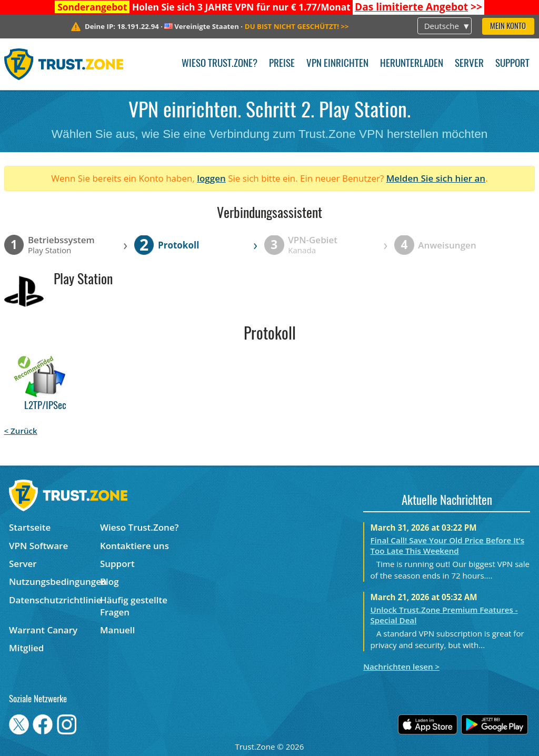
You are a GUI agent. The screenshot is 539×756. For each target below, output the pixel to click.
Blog (109, 581)
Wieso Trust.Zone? (219, 64)
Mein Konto (508, 27)
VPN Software (38, 546)
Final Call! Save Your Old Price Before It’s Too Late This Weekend (448, 545)
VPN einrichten (337, 64)
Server (469, 64)
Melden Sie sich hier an (436, 178)
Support (512, 64)
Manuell (117, 630)
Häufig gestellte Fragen (134, 606)
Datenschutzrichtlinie (54, 600)
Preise (282, 64)
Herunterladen (412, 64)
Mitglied (26, 648)
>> (418, 7)
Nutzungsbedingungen (54, 581)
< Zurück (21, 431)
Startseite (30, 527)
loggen (211, 178)
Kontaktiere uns (134, 546)
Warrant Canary (43, 630)
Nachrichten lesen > (401, 667)
